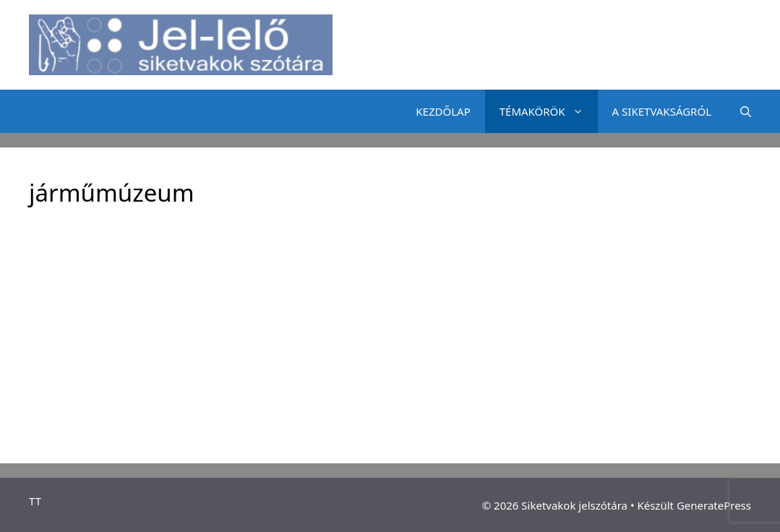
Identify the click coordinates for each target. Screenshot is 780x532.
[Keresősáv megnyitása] (746, 111)
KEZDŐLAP (443, 111)
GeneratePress (714, 505)
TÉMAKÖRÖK (549, 111)
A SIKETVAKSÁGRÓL (662, 111)
